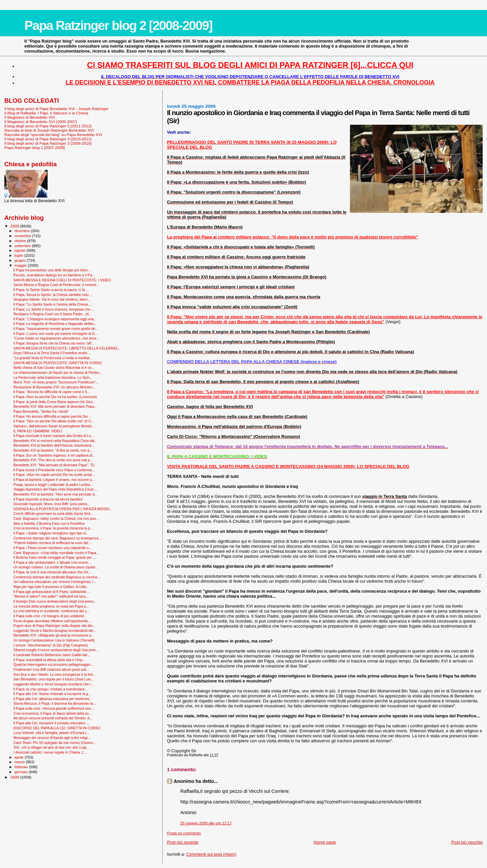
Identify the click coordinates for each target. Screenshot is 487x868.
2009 (15, 226)
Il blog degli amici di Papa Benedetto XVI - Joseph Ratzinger (56, 109)
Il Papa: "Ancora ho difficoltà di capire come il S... (52, 392)
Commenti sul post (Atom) (211, 854)
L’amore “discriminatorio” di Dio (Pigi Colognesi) (50, 645)
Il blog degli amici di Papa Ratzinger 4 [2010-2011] (48, 139)
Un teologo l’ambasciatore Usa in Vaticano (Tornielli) (54, 640)
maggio (21, 265)
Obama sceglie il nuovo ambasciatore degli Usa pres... (56, 650)
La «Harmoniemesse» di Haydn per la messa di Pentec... (58, 372)
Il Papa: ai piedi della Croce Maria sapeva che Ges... (54, 402)
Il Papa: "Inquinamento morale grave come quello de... (56, 329)
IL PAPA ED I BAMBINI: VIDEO (38, 431)
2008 (15, 777)
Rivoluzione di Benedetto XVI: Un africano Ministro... (54, 387)
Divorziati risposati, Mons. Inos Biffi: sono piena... (52, 504)
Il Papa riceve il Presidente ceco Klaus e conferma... (54, 470)
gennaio (22, 772)
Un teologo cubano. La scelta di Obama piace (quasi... (56, 567)
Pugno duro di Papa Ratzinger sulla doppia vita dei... (54, 626)
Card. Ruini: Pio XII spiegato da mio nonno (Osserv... (55, 743)
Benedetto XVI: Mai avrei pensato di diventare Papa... (55, 406)
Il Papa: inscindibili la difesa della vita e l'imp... (49, 660)
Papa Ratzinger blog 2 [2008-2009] (118, 25)
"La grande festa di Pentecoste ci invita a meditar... (53, 358)
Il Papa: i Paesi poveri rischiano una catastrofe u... (52, 548)
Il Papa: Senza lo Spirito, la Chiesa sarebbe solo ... (53, 295)
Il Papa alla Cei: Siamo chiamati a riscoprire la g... (52, 694)
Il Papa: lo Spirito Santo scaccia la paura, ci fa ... (51, 290)
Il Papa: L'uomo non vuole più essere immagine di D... (55, 334)
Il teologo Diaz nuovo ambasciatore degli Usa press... (55, 601)
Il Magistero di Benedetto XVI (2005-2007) (41, 122)
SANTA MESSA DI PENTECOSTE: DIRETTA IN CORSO (58, 363)
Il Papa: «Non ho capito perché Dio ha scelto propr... (54, 475)
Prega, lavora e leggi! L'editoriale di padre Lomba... (53, 485)
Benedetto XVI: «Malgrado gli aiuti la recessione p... (54, 635)
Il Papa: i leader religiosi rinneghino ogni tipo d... (51, 533)
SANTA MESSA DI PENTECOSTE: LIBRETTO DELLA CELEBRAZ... (67, 348)
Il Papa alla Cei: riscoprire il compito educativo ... (51, 723)
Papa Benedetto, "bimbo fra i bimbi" (41, 411)
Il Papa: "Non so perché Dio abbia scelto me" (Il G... (54, 421)
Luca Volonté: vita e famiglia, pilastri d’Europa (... (51, 733)
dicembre (23, 231)
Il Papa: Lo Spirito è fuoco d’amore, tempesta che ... (54, 309)
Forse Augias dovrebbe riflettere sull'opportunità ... (52, 621)
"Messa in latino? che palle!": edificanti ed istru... (51, 596)
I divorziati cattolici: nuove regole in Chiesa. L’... (50, 752)
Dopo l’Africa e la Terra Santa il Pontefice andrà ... (52, 353)
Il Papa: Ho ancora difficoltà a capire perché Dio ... (53, 416)
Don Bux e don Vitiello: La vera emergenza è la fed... (54, 674)
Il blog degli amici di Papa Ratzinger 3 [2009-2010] (48, 143)
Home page (325, 842)
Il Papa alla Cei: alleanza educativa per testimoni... (53, 699)
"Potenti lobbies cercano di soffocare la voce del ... (53, 543)
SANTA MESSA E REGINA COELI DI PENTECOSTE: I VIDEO (62, 280)
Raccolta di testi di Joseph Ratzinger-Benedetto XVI (49, 130)
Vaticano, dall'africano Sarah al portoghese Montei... (54, 426)
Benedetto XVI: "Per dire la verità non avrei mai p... (53, 460)
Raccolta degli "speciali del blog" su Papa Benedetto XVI (53, 135)
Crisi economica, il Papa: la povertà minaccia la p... (53, 528)
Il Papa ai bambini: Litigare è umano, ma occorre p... (54, 480)
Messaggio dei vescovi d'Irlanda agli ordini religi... (52, 738)
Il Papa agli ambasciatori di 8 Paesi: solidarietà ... (52, 592)
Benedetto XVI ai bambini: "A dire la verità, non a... (53, 450)
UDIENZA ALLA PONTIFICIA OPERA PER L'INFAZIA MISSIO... (63, 509)
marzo (20, 762)
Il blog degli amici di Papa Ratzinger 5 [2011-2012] (48, 126)
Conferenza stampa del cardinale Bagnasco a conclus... (57, 577)
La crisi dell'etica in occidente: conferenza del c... (51, 611)
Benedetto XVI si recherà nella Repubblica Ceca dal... (55, 441)
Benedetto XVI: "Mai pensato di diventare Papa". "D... (55, 465)
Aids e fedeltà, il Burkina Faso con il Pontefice (49, 523)
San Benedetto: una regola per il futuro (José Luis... (54, 679)
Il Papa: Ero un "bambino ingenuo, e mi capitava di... (54, 455)
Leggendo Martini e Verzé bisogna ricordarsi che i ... (54, 684)
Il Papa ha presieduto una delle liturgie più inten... (52, 270)
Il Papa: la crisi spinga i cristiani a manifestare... (50, 689)
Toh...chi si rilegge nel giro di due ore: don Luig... (51, 747)
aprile (20, 757)
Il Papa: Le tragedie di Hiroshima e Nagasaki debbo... (55, 324)
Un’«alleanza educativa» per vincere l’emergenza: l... (55, 582)
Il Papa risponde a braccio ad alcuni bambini (48, 499)
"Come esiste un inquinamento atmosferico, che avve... (56, 338)
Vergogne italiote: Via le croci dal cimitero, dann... (52, 299)
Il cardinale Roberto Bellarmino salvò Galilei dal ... (52, 655)
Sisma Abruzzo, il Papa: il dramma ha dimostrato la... (55, 703)
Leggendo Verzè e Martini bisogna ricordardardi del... (55, 631)
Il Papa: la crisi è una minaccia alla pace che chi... (52, 572)
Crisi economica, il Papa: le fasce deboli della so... (52, 713)
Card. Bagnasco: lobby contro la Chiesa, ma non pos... (56, 518)
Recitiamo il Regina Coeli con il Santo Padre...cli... (52, 314)
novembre (23, 236)
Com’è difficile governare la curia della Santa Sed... (53, 513)
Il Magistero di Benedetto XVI (30, 117)
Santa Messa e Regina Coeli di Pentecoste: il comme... (56, 285)
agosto (21, 250)
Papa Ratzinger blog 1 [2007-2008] (35, 147)
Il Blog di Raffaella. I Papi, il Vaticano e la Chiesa (46, 113)
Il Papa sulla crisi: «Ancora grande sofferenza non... (54, 708)
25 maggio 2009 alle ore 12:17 (206, 823)
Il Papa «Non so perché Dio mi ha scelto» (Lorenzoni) (55, 397)
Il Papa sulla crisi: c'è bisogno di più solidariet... (50, 616)
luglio (19, 255)
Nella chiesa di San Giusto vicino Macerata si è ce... (54, 367)
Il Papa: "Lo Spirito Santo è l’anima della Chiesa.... (53, 304)
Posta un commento (184, 833)
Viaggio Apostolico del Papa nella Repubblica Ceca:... (55, 489)
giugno (21, 260)
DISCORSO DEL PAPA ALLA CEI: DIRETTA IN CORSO (57, 728)
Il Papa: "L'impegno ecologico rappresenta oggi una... (55, 319)
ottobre (21, 241)
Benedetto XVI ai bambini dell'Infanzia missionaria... (54, 445)
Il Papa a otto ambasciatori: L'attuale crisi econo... (52, 562)
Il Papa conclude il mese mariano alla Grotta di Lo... (54, 436)
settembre (23, 246)
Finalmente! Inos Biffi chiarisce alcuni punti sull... (51, 669)
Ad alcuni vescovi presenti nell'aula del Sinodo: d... (53, 718)
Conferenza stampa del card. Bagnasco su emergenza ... (58, 538)
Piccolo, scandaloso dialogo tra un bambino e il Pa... (54, 275)
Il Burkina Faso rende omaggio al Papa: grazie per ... (55, 557)
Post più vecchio (467, 842)
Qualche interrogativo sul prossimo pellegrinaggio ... (54, 664)
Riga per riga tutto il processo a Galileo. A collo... (51, 587)
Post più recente (183, 842)
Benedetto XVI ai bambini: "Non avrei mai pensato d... (55, 494)
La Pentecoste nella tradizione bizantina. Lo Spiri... (53, 377)
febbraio (22, 767)
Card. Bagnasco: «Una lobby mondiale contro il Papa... (56, 553)
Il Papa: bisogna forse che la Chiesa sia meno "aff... (54, 343)
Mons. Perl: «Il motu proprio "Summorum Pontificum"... (56, 382)
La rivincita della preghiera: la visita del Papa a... (51, 606)
